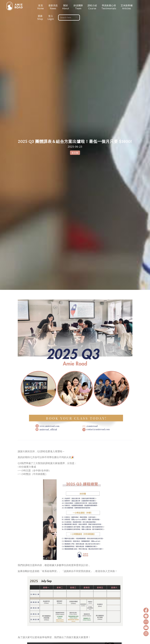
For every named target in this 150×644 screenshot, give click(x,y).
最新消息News (53, 8)
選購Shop (40, 18)
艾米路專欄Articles (127, 8)
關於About (66, 8)
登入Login (51, 18)
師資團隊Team (78, 8)
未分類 (75, 153)
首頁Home (41, 8)
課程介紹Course (92, 8)
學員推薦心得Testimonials (109, 8)
